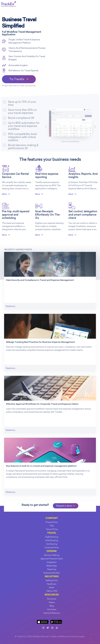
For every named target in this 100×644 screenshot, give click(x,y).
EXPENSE (52, 551)
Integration (52, 562)
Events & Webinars (52, 613)
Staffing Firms (52, 580)
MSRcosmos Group (68, 637)
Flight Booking (52, 537)
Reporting (52, 569)
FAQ (52, 526)
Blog (52, 606)
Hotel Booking (52, 540)
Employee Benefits (52, 573)
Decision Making (52, 555)
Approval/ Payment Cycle (52, 559)
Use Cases (52, 609)
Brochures (52, 599)
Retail (52, 588)
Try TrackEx (19, 79)
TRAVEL (52, 533)
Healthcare (52, 584)
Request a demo (66, 506)
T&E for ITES (52, 591)
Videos (52, 602)
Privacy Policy (52, 522)
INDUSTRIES (52, 577)
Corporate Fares (52, 548)
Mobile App (52, 566)
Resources (52, 595)
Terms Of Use (52, 529)
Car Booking (52, 544)
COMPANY (52, 518)
